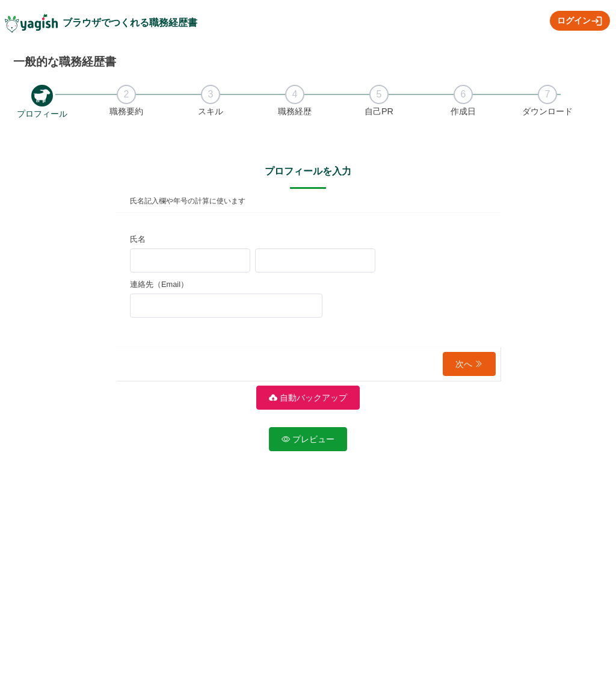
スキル (211, 111)
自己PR (379, 111)
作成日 (463, 111)
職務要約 (126, 111)
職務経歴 (295, 111)
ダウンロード (547, 111)
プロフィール (42, 114)
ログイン (580, 21)
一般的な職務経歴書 (65, 62)
